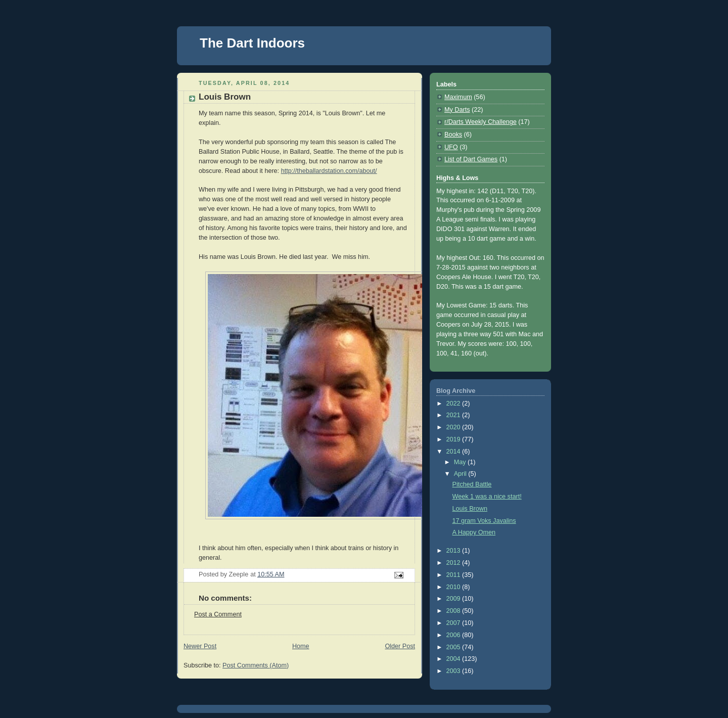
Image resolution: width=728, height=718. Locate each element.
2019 (454, 439)
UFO (451, 147)
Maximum (458, 97)
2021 (454, 415)
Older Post (400, 646)
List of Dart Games (471, 159)
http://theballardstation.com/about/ (329, 171)
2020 (454, 427)
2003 (454, 671)
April (461, 474)
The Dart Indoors (252, 43)
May (461, 462)
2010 (454, 587)
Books (453, 134)
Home (301, 646)
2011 (454, 575)
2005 (454, 647)
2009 (454, 599)
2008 (454, 611)
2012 (454, 563)
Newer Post (200, 646)
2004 (454, 659)
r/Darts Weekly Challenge (481, 122)
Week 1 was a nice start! (487, 497)
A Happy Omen (474, 532)
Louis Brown (470, 509)
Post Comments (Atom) (256, 665)
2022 (454, 403)
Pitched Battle (472, 484)
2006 (454, 635)
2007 (454, 623)
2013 (454, 551)
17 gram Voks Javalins (484, 521)
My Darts (457, 110)
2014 (454, 452)
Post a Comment (218, 614)
